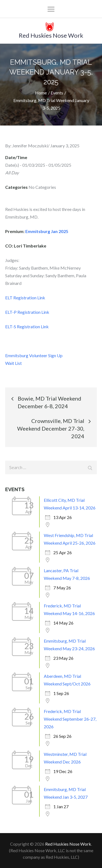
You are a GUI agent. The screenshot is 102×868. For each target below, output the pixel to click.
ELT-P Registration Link (27, 312)
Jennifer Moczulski (30, 146)
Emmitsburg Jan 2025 (47, 231)
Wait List (13, 363)
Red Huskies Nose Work (51, 35)
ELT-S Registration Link (27, 326)
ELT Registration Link (25, 298)
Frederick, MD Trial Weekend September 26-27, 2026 (70, 719)
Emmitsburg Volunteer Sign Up (34, 355)
